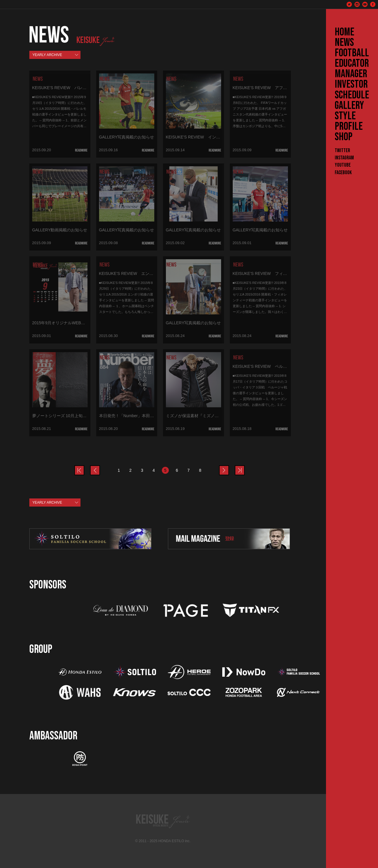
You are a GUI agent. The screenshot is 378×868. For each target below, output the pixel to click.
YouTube (343, 165)
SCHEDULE (352, 95)
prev (84, 467)
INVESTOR (351, 84)
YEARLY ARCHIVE (47, 55)
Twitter (342, 151)
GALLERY (349, 106)
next (229, 467)
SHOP (344, 137)
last (244, 467)
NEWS (344, 43)
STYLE (345, 116)
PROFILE (349, 127)
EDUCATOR (352, 64)
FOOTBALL (352, 53)
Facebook (343, 173)
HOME (344, 32)
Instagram (344, 158)
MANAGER (351, 74)
